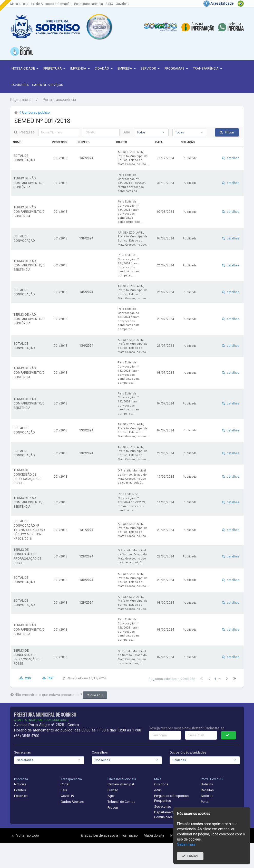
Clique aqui (95, 695)
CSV (28, 678)
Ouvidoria (123, 4)
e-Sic (158, 790)
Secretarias (22, 752)
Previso (113, 790)
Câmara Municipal (121, 784)
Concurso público (34, 112)
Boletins (207, 784)
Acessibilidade (219, 3)
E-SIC (109, 4)
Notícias (20, 784)
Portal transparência (89, 4)
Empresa (127, 69)
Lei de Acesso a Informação (51, 4)
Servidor (151, 69)
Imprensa (81, 69)
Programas (177, 69)
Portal (65, 784)
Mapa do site (19, 4)
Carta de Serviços (48, 85)
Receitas (207, 790)
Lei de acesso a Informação (116, 835)
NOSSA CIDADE (26, 69)
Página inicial (21, 100)
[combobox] (151, 132)
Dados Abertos (72, 802)
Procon (113, 808)
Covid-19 (67, 796)
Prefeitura (55, 69)
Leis (64, 790)
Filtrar (229, 132)
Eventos (20, 790)
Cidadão (104, 69)
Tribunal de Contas (121, 802)
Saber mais (186, 844)
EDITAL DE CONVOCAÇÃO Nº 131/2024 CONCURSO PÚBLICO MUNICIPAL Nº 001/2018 (29, 530)
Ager (111, 796)
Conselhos (100, 752)
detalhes (233, 158)
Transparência (208, 69)
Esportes (21, 796)
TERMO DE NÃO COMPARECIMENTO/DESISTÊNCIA (29, 183)
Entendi (193, 856)
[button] (99, 27)
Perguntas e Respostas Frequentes (171, 798)
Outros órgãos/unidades (188, 752)
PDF (51, 678)
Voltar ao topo (25, 836)
